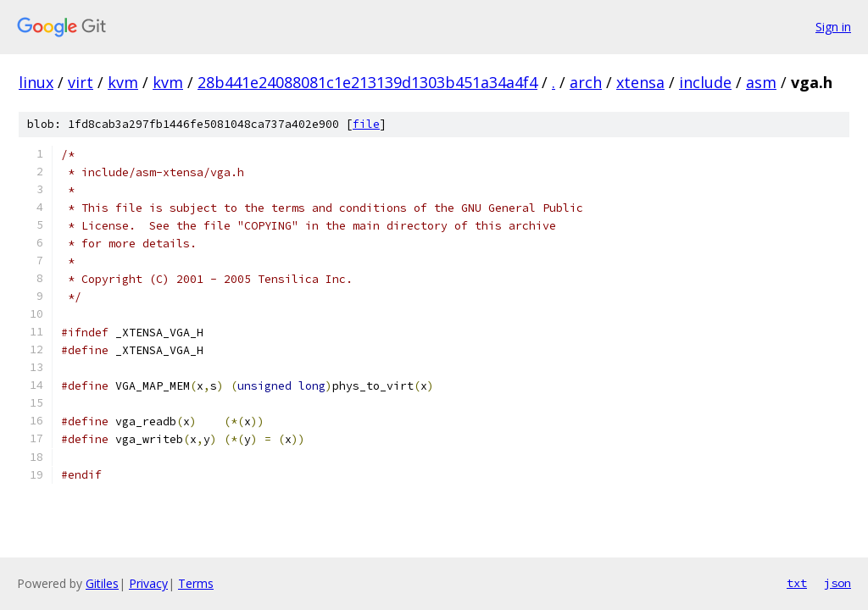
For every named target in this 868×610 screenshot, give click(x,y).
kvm (123, 82)
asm (761, 82)
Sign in (833, 27)
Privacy (148, 583)
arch (586, 82)
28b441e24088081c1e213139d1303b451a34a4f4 (367, 82)
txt (797, 583)
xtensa (640, 82)
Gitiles (102, 583)
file (366, 124)
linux (36, 82)
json (837, 583)
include (705, 82)
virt (81, 82)
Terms (196, 583)
